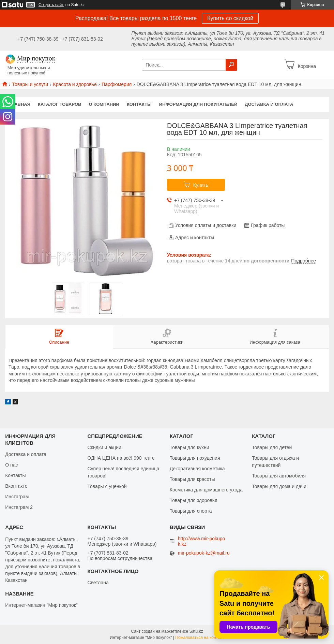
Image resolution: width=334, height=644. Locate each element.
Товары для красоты (192, 479)
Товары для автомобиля (279, 476)
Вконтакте (16, 486)
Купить (201, 185)
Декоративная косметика (197, 469)
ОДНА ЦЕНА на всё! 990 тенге (121, 458)
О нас (11, 465)
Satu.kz (196, 631)
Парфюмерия (117, 84)
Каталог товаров (59, 104)
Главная (20, 104)
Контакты (139, 104)
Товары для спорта (191, 511)
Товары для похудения (195, 458)
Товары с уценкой (107, 486)
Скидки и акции (104, 447)
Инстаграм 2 (19, 507)
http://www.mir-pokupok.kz (202, 541)
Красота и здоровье (75, 84)
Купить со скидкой (230, 18)
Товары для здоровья (194, 500)
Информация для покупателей (198, 104)
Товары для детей (272, 447)
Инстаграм (17, 497)
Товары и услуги (30, 84)
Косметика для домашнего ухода (206, 490)
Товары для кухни (189, 447)
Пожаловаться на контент (200, 638)
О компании (104, 104)
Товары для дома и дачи (279, 486)
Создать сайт (51, 5)
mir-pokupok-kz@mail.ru (204, 553)
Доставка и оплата (269, 104)
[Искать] (231, 65)
